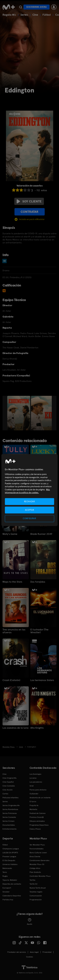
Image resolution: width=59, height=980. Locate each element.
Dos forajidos (38, 582)
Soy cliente (29, 201)
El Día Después (9, 860)
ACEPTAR (30, 510)
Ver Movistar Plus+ (37, 845)
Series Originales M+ (11, 805)
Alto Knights (37, 728)
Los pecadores (36, 782)
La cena (33, 778)
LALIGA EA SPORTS (10, 853)
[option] (19, 413)
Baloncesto (7, 868)
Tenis (5, 872)
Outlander (34, 794)
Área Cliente (35, 857)
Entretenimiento (10, 829)
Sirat (32, 786)
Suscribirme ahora (37, 7)
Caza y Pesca (35, 829)
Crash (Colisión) (11, 680)
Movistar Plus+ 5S (37, 864)
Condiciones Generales (39, 860)
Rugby (5, 876)
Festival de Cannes (38, 813)
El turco (33, 802)
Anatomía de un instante (40, 798)
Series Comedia (9, 817)
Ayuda (29, 922)
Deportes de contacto (12, 884)
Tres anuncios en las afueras (14, 631)
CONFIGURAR (29, 518)
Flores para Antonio (38, 790)
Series (24, 15)
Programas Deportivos (39, 825)
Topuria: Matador (10, 880)
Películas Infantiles (10, 798)
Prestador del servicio (17, 952)
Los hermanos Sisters (42, 680)
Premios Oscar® (37, 817)
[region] (29, 490)
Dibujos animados (37, 821)
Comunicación (36, 896)
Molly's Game (10, 534)
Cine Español (8, 782)
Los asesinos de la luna (15, 728)
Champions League (11, 849)
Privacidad (47, 952)
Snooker (6, 892)
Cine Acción (8, 790)
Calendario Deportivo (12, 896)
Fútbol (47, 15)
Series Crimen (8, 821)
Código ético (35, 868)
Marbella (33, 809)
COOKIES (29, 957)
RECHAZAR (29, 502)
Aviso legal (34, 952)
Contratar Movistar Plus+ (40, 876)
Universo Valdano (10, 864)
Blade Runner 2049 (41, 534)
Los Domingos (35, 774)
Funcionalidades (37, 849)
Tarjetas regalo (36, 892)
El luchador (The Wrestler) (39, 631)
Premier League (9, 857)
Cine (35, 15)
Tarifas (32, 880)
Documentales (9, 825)
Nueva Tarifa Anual (38, 888)
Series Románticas (10, 809)
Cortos (5, 794)
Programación (36, 900)
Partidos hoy (8, 900)
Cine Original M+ (10, 778)
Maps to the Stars (12, 582)
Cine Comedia (9, 786)
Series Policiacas (10, 813)
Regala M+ (9, 15)
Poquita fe (34, 805)
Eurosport (7, 888)
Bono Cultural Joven (38, 853)
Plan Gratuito (35, 872)
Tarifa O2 (34, 884)
